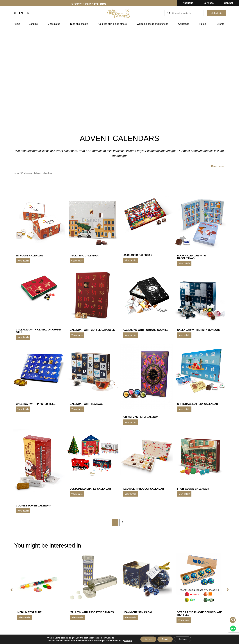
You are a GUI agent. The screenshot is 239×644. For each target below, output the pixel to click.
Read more (217, 166)
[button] (11, 590)
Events (221, 24)
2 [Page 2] (123, 522)
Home (17, 24)
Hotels (204, 24)
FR (28, 13)
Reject (165, 639)
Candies (34, 24)
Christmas (184, 24)
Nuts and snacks (80, 24)
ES (14, 13)
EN (21, 13)
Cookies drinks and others (113, 24)
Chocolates (55, 24)
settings (128, 641)
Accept (148, 639)
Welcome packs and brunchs (153, 24)
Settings (183, 639)
